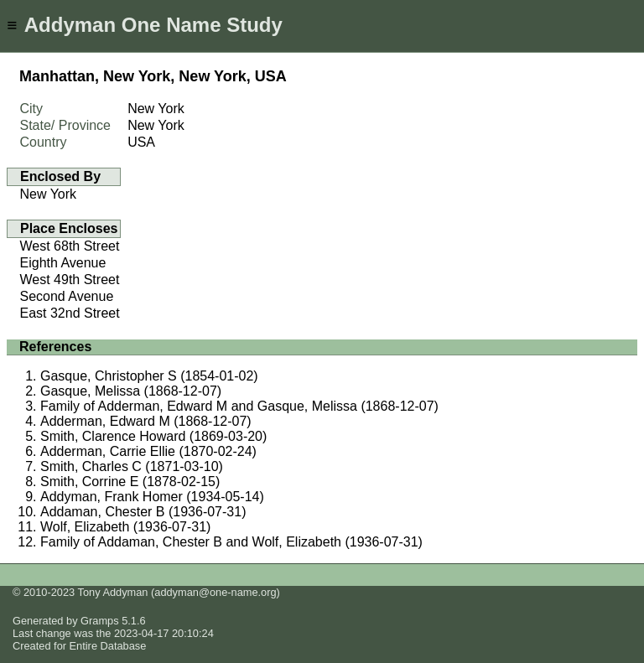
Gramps (100, 621)
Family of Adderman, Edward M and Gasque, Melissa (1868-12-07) (239, 406)
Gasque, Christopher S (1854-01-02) (149, 376)
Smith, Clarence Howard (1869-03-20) (153, 436)
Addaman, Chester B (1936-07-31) (143, 512)
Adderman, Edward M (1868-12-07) (146, 421)
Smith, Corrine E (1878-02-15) (130, 482)
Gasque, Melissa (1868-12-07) (131, 391)
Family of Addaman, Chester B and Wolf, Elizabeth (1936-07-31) (231, 542)
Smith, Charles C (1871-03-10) (132, 466)
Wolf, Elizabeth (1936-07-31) (125, 527)
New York (49, 194)
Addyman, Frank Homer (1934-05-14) (152, 497)
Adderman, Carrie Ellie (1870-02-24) (148, 451)
